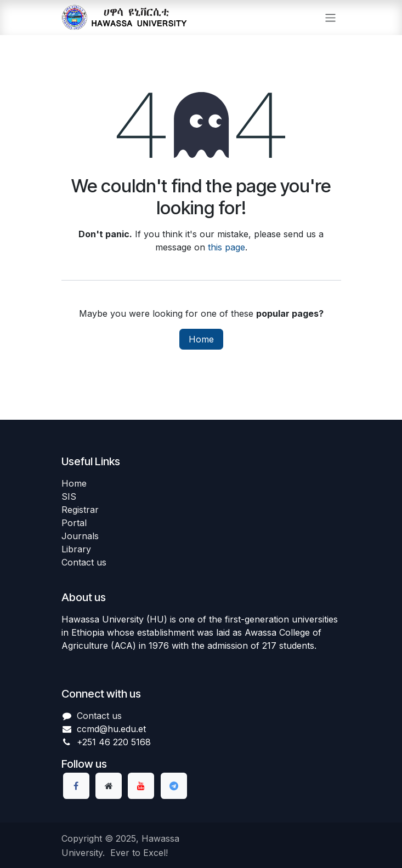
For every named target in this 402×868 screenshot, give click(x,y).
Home (201, 339)
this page (227, 247)
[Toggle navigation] (330, 17)
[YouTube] (141, 786)
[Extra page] (109, 786)
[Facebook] (76, 786)
